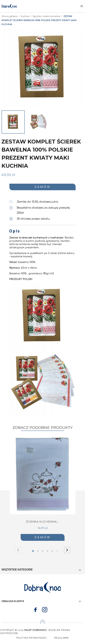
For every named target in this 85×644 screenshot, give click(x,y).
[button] (67, 550)
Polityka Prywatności (32, 638)
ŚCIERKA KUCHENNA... (43, 522)
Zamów (42, 187)
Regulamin (62, 638)
